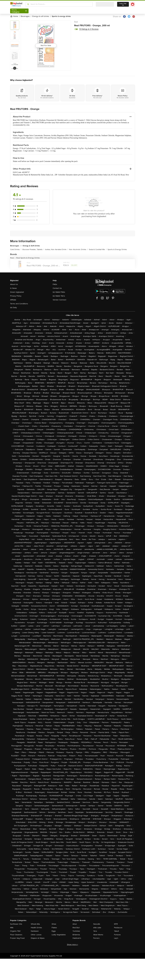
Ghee (54, 924)
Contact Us (57, 288)
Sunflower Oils (16, 924)
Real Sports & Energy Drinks (28, 258)
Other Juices (36, 935)
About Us (14, 284)
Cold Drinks (16, 249)
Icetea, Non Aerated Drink (56, 249)
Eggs (54, 931)
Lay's (116, 938)
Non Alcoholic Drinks (78, 249)
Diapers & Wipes (38, 938)
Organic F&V (15, 931)
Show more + (73, 945)
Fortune (117, 935)
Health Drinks (36, 928)
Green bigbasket (17, 292)
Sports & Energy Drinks (117, 249)
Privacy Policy (16, 296)
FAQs (55, 284)
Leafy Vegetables (59, 935)
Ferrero (96, 938)
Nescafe (97, 924)
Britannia (76, 935)
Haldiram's (77, 938)
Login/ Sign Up (123, 4)
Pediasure (118, 928)
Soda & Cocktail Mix (98, 249)
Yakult (116, 931)
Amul (75, 924)
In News (13, 288)
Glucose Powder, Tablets (33, 249)
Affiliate (13, 300)
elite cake (97, 928)
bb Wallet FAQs (59, 292)
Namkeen (35, 931)
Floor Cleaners (16, 935)
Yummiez (76, 931)
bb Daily (13, 308)
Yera (95, 931)
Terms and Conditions (19, 304)
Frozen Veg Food (17, 938)
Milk (12, 928)
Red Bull (76, 928)
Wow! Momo (98, 935)
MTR (116, 924)
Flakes (54, 928)
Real (76, 22)
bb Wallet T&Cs (59, 296)
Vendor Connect (59, 300)
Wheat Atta (35, 924)
